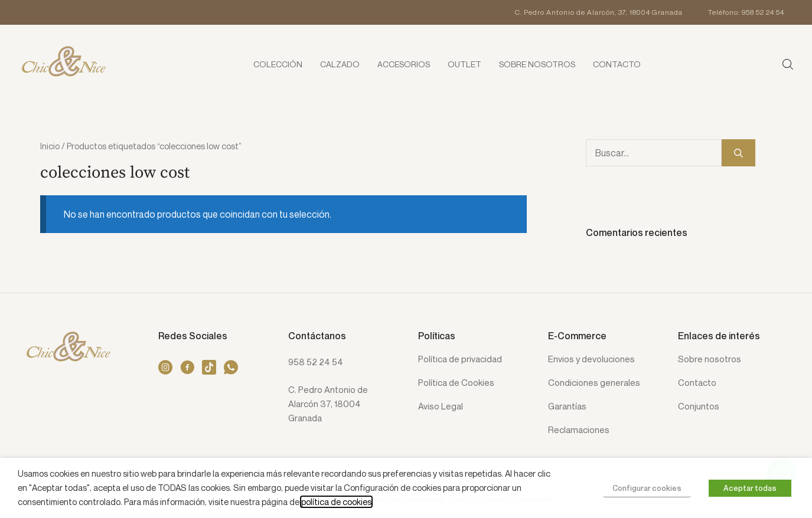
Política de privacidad (460, 359)
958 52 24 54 (316, 362)
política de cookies (336, 502)
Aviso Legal (441, 406)
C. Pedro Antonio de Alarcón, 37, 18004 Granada (599, 12)
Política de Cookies (456, 383)
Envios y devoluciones (591, 359)
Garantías (567, 406)
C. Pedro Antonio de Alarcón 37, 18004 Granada (328, 404)
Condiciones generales (594, 383)
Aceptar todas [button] (750, 488)
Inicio (50, 146)
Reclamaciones (579, 430)
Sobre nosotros (710, 359)
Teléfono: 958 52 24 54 (746, 12)
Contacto (697, 383)
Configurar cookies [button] (647, 488)
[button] (788, 64)
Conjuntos (699, 406)
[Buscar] (738, 153)
